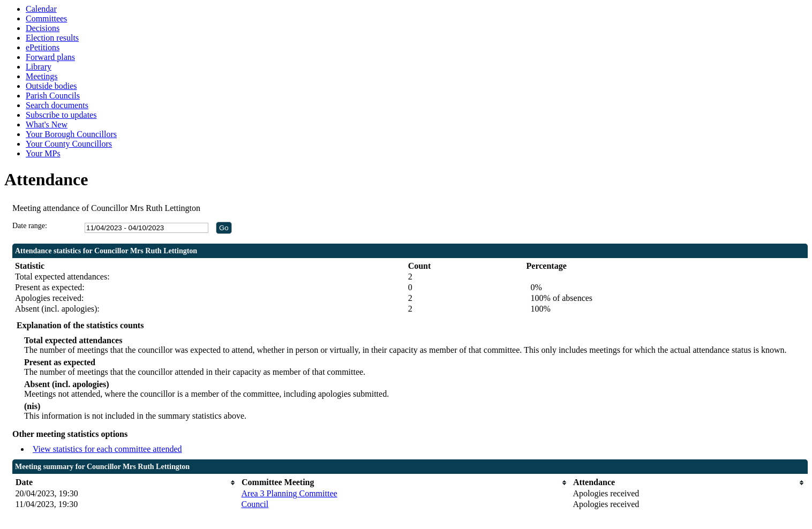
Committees (46, 18)
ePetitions (43, 47)
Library (39, 67)
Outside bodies (51, 86)
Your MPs (43, 153)
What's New (47, 124)
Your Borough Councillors (71, 134)
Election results (52, 38)
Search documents (57, 105)
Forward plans (50, 57)
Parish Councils (53, 96)
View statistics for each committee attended (107, 449)
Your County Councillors (69, 144)
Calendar (41, 9)
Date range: (30, 226)
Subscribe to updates (61, 115)
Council (255, 504)
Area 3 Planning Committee (290, 493)
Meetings (42, 76)
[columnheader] (126, 483)
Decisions (43, 28)
